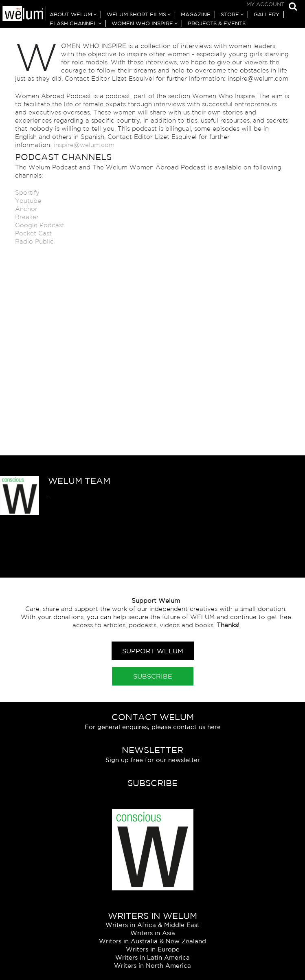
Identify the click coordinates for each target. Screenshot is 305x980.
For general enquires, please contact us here (153, 727)
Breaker (27, 217)
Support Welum (153, 651)
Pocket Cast (33, 233)
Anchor (26, 209)
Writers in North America (152, 966)
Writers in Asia (153, 933)
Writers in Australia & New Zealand (152, 941)
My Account (265, 4)
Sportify (27, 192)
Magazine (196, 14)
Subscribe (153, 676)
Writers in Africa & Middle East (152, 925)
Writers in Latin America (152, 957)
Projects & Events (217, 23)
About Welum (71, 14)
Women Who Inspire (142, 23)
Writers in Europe (153, 949)
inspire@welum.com (85, 145)
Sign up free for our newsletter (153, 760)
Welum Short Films (136, 14)
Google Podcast (40, 225)
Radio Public (34, 241)
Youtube (28, 201)
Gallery (267, 14)
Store (230, 14)
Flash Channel (73, 23)
